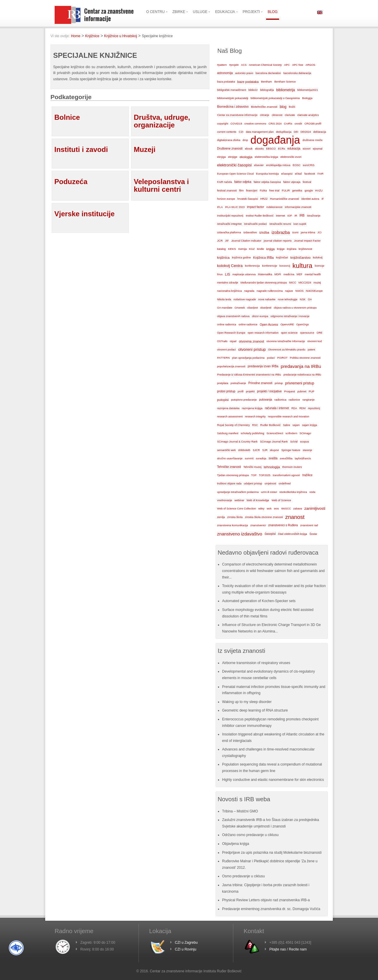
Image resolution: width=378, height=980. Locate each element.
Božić (292, 107)
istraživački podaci (255, 224)
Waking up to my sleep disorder (247, 702)
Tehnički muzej (252, 467)
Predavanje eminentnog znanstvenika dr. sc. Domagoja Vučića (271, 909)
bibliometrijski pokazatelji (233, 98)
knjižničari (282, 258)
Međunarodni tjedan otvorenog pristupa (264, 283)
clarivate (290, 115)
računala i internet (277, 408)
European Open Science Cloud (235, 174)
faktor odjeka (243, 182)
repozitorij (314, 408)
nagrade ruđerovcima (270, 291)
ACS (244, 65)
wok (269, 509)
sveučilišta (286, 458)
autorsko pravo (244, 73)
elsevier (259, 165)
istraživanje (314, 216)
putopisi (223, 400)
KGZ (252, 249)
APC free (298, 65)
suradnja (261, 458)
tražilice (307, 475)
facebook (310, 174)
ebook (249, 149)
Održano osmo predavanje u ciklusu (250, 835)
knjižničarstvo (300, 258)
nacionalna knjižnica (229, 291)
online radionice (248, 325)
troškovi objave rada (229, 484)
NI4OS (299, 291)
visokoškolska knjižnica (293, 492)
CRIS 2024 (275, 124)
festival (307, 182)
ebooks (259, 149)
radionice (294, 400)
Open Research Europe (231, 333)
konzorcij (285, 266)
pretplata (223, 383)
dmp (245, 140)
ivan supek (300, 224)
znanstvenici (258, 525)
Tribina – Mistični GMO (240, 811)
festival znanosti (227, 191)
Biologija (307, 98)
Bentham (267, 82)
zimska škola (235, 517)
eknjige (233, 157)
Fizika (263, 191)
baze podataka (248, 82)
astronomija (225, 73)
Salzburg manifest (228, 433)
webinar (239, 500)
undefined (285, 484)
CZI (241, 132)
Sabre (286, 425)
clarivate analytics (308, 115)
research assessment (230, 417)
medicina (289, 274)
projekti (250, 391)
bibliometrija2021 (308, 90)
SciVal (294, 442)
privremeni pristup (300, 383)
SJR (265, 450)
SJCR (256, 450)
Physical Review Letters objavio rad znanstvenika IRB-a (266, 900)
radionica (280, 400)
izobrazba (281, 232)
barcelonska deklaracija (297, 73)
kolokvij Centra (230, 266)
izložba (264, 232)
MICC (293, 283)
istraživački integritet (229, 224)
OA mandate (225, 308)
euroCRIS (309, 165)
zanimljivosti (315, 508)
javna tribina (308, 232)
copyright (223, 124)
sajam (296, 425)
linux (220, 274)
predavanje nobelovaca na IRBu (302, 375)
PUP (311, 391)
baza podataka (226, 82)
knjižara (292, 249)
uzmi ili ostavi (269, 492)
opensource (307, 333)
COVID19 (236, 124)
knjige (281, 249)
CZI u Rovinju (186, 949)
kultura (302, 266)
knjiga (271, 249)
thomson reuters (292, 467)
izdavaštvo (250, 232)
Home (76, 36)
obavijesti (266, 308)
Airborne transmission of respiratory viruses (256, 663)
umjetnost (271, 484)
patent (311, 350)
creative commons (255, 124)
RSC (255, 425)
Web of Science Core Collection (237, 509)
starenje (307, 450)
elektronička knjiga (266, 157)
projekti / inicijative (269, 391)
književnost (305, 249)
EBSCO (271, 149)
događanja (275, 140)
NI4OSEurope (314, 291)
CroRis (288, 124)
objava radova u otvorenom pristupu (295, 308)
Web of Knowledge (258, 500)
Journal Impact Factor (307, 241)
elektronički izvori (291, 157)
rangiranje (308, 400)
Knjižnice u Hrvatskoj (121, 36)
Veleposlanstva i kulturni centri (161, 185)
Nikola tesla (224, 299)
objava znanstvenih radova (233, 316)
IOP (290, 216)
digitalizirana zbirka (229, 140)
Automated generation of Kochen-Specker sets (259, 601)
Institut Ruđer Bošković (260, 216)
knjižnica (223, 258)
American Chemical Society (265, 65)
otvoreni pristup (252, 349)
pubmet (302, 391)
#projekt (234, 65)
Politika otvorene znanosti (305, 358)
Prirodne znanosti (260, 383)
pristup (279, 383)
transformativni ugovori (286, 475)
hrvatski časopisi (248, 199)
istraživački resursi (280, 224)
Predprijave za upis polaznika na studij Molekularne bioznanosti (272, 853)
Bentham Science (285, 82)
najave (289, 291)
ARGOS (311, 65)
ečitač (298, 174)
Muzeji (145, 149)
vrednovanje (225, 500)
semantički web (226, 450)
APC (287, 65)
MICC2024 (305, 283)
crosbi (298, 123)
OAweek (240, 308)
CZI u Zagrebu (186, 943)
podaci (271, 358)
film (241, 190)
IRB (302, 215)
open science (289, 333)
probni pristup (226, 391)
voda (312, 492)
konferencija (252, 266)
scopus (305, 441)
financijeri (252, 191)
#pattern (222, 65)
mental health (313, 274)
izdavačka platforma (229, 232)
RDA (294, 408)
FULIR (286, 191)
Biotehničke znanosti (264, 107)
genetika (297, 191)
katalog (221, 249)
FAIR (320, 174)
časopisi (270, 534)
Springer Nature (291, 450)
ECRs (282, 149)
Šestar (313, 534)
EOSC (296, 165)
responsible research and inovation (289, 417)
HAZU (319, 191)
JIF (227, 241)
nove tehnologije (288, 299)
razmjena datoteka (228, 408)
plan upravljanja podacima (248, 358)
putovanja (265, 400)
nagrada (249, 291)
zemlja (221, 517)
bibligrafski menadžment (232, 90)
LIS (228, 274)
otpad (233, 341)
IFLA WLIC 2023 (235, 207)
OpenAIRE (287, 324)
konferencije (269, 266)
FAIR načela (224, 182)
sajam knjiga (310, 425)
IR (296, 216)
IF (323, 199)
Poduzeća (71, 182)
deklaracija (320, 132)
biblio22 (253, 90)
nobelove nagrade (245, 299)
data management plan (260, 132)
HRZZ (264, 199)
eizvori (307, 149)
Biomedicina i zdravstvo (233, 107)
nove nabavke (267, 299)
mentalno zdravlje (228, 283)
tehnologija (272, 467)
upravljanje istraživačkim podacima (238, 492)
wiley (261, 509)
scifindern (291, 433)
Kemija (243, 249)
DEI (296, 132)
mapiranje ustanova (244, 274)
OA (310, 299)
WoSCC (286, 509)
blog (283, 107)
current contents (227, 132)
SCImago (305, 433)
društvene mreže (312, 140)
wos (276, 508)
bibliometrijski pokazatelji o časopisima (275, 98)
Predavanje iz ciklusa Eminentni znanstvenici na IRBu (249, 375)
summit (249, 458)
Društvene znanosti (230, 149)
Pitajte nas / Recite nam (288, 949)
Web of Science (281, 500)
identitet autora (310, 199)
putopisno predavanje (244, 400)
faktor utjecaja (292, 182)
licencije (320, 266)
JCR (220, 241)
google (309, 191)
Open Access (269, 325)
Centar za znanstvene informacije (237, 115)
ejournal (317, 149)
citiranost (277, 115)
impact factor (255, 207)
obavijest (252, 308)
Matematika (265, 274)
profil (241, 391)
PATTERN (223, 358)
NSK (303, 299)
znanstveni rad (309, 525)
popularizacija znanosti (231, 366)
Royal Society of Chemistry (233, 425)
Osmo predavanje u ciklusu (243, 876)
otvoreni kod (315, 341)
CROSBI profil (313, 124)
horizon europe (226, 199)
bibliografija (267, 90)
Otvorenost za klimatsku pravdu (287, 350)
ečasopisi (287, 174)
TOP (254, 475)
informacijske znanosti (298, 207)
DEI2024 (306, 132)
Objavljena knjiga (236, 844)
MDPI (278, 274)
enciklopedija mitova (278, 165)
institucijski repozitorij (230, 215)
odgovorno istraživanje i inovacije (290, 316)
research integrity (255, 417)
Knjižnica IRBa (263, 258)
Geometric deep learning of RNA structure (255, 710)
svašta (273, 458)
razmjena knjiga (252, 408)
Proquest (290, 391)
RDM (303, 408)
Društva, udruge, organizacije (162, 121)
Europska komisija (267, 174)
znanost (295, 517)
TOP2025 (265, 475)
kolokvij (318, 257)
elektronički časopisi (234, 165)
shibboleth (244, 450)
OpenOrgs (303, 325)
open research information (263, 333)
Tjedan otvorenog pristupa (233, 475)
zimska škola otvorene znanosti (264, 517)
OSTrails (222, 341)
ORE (320, 333)
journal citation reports (278, 241)
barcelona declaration (268, 73)
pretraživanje (238, 383)
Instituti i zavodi (81, 149)
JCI (320, 232)
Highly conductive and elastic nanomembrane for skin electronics (273, 780)
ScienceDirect (275, 433)
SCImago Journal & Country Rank (237, 442)
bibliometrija (285, 90)
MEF (299, 274)
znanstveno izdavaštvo (240, 534)
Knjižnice (92, 36)
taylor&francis (303, 458)
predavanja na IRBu (301, 366)
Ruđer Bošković (270, 425)
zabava (298, 509)
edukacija (294, 149)
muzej (317, 283)
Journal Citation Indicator (246, 241)
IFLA (220, 207)
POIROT (282, 358)
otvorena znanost (252, 341)
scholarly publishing (252, 433)
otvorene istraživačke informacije (286, 341)
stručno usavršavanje (230, 458)
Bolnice (67, 117)
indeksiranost (274, 207)
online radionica (227, 325)
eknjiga (221, 157)
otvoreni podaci (226, 350)
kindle (260, 249)
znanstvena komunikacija (232, 525)
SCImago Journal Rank (274, 442)
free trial (274, 190)
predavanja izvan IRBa (263, 366)
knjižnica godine (241, 258)
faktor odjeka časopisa (267, 182)
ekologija (246, 157)
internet (280, 216)
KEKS (232, 249)
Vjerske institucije (84, 214)
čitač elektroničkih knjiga (293, 534)
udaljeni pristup (253, 484)
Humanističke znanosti (284, 199)
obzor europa (260, 316)
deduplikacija (284, 132)
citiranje (265, 115)
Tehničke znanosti (229, 467)
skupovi (274, 450)
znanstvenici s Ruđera (283, 525)
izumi (295, 232)
